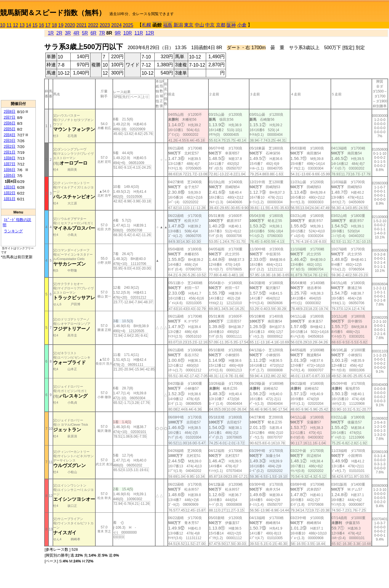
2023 (105, 25)
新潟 (178, 25)
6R (93, 33)
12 (16, 25)
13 (22, 25)
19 (61, 25)
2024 (117, 25)
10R (127, 33)
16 (42, 25)
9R (118, 33)
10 (3, 25)
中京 (210, 25)
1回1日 (10, 199)
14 (28, 25)
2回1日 (10, 152)
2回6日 (10, 123)
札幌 (147, 25)
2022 (93, 25)
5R (85, 33)
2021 (82, 25)
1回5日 (10, 175)
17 (48, 25)
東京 (189, 25)
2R (59, 33)
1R (51, 33)
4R (76, 33)
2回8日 (10, 112)
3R (68, 33)
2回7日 (10, 117)
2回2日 (10, 146)
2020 (70, 25)
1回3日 (10, 187)
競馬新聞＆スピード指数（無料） (53, 13)
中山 (199, 25)
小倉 (242, 25)
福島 (168, 25)
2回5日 (10, 129)
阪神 (231, 25)
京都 (221, 25)
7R (102, 33)
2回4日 (10, 135)
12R (150, 33)
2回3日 (10, 141)
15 (35, 25)
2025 (128, 25)
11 (9, 25)
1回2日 (10, 193)
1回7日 (10, 164)
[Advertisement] (18, 64)
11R (139, 33)
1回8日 (10, 158)
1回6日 (10, 170)
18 (54, 25)
